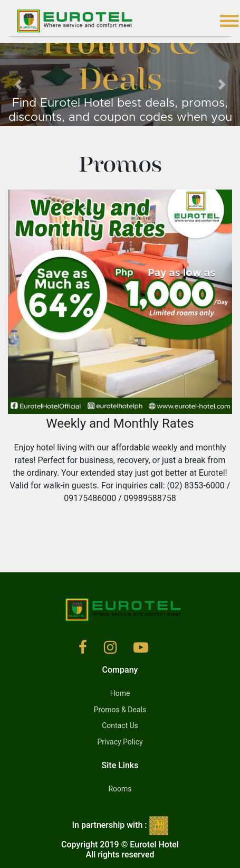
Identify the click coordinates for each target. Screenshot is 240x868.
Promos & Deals (120, 710)
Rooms (120, 789)
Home (120, 693)
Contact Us (120, 725)
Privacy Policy (120, 742)
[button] (18, 84)
